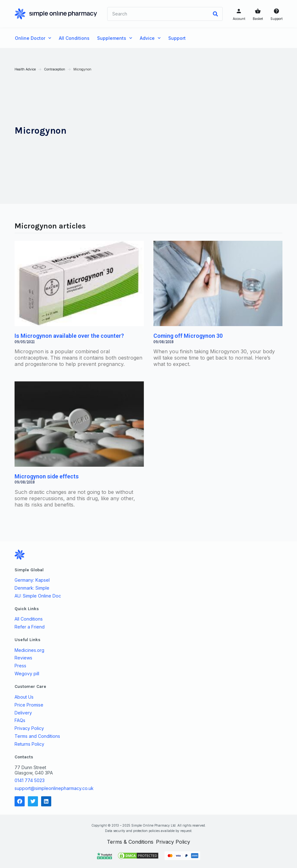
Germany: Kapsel (32, 580)
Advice (150, 38)
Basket (257, 19)
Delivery (24, 712)
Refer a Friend (30, 627)
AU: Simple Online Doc (38, 596)
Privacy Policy (30, 728)
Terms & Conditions (130, 841)
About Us (24, 696)
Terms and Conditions (38, 736)
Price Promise (29, 704)
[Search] (215, 14)
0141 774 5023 (30, 780)
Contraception (55, 69)
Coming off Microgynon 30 (188, 335)
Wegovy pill (27, 673)
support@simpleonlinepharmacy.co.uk (54, 788)
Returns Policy (30, 744)
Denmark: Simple (32, 588)
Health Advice (25, 69)
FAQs (20, 720)
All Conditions (74, 38)
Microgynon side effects (47, 476)
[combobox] (158, 14)
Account (239, 19)
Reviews (24, 658)
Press (21, 665)
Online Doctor (33, 38)
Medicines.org (30, 650)
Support (276, 19)
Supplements (115, 38)
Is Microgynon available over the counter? (70, 335)
